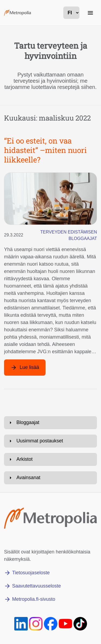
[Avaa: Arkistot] (50, 459)
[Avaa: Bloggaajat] (50, 423)
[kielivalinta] (71, 13)
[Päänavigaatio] (90, 13)
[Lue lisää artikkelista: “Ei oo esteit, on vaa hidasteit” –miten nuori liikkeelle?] (25, 368)
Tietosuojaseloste (31, 573)
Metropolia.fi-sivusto (34, 599)
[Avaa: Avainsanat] (50, 478)
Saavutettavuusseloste (36, 586)
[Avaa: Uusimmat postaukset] (50, 441)
